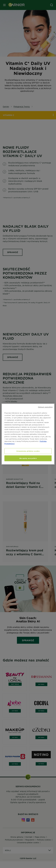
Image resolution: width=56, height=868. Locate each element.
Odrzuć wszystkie (45, 407)
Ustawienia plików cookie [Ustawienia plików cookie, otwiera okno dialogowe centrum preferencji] (28, 451)
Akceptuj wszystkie (28, 458)
